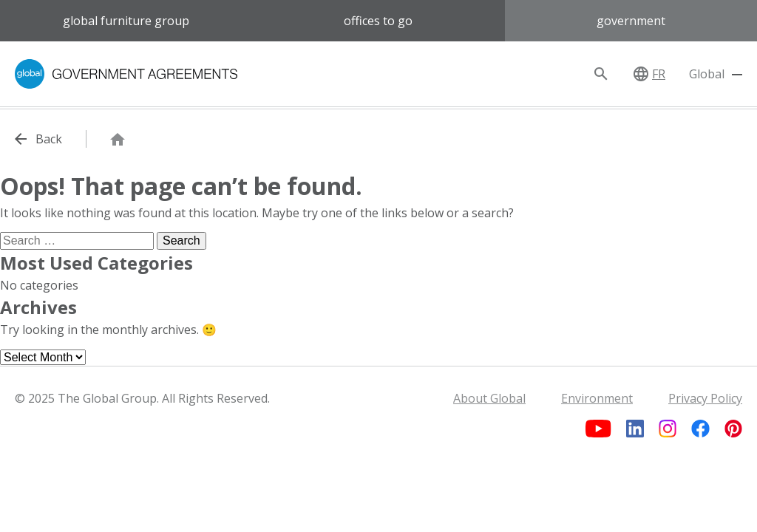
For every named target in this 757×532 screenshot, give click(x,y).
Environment (597, 398)
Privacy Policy (705, 398)
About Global (489, 398)
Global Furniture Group (126, 21)
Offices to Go (378, 21)
